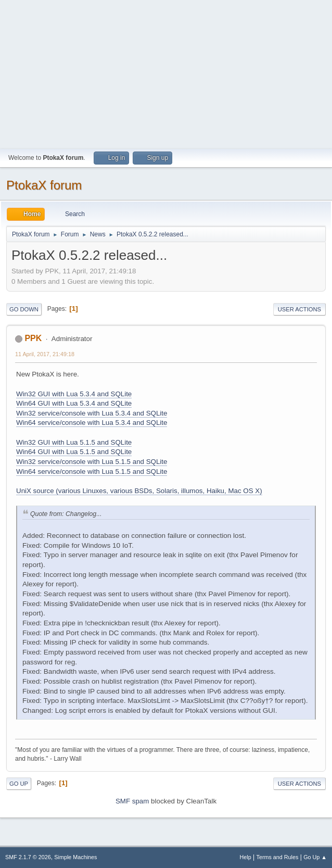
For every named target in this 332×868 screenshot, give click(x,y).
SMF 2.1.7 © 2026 (28, 857)
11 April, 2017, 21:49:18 (45, 354)
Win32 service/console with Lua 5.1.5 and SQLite (92, 462)
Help (246, 857)
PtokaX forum (44, 185)
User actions (299, 309)
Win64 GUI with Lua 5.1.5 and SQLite (74, 452)
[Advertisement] (166, 73)
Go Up (19, 784)
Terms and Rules (278, 857)
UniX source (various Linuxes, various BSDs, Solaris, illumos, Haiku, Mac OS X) (139, 491)
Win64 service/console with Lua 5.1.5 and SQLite (92, 471)
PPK (33, 338)
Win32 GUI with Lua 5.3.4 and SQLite (74, 394)
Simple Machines (75, 857)
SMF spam (132, 801)
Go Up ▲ (315, 857)
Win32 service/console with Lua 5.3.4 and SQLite (92, 413)
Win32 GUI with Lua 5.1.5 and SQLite (74, 442)
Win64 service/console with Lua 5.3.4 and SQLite (92, 423)
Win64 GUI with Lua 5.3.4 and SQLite (74, 403)
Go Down (24, 309)
